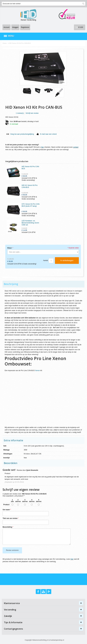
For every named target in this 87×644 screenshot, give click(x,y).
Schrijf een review (32, 113)
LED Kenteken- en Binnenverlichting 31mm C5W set (30, 223)
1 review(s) (20, 113)
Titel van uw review (10, 518)
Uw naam (6, 510)
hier (42, 147)
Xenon (37, 371)
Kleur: (10, 248)
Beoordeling (7, 527)
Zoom (62, 82)
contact (76, 147)
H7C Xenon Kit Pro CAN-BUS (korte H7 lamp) (31, 205)
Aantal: (46, 260)
